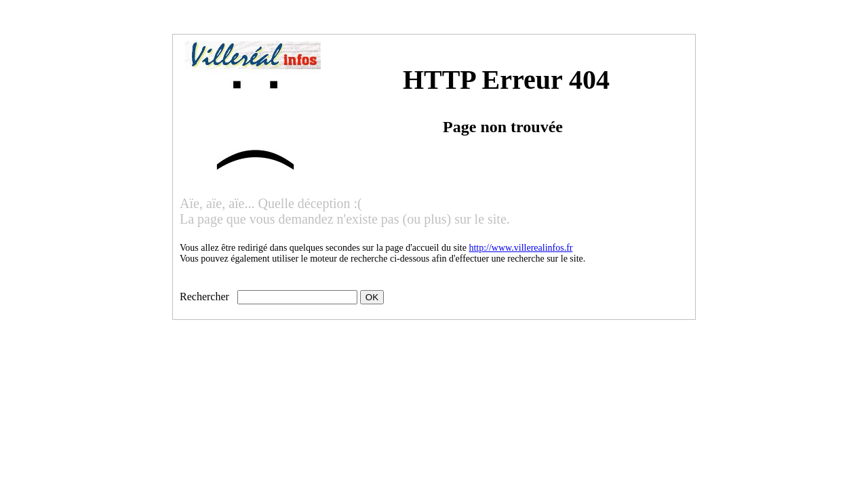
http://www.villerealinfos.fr (520, 248)
